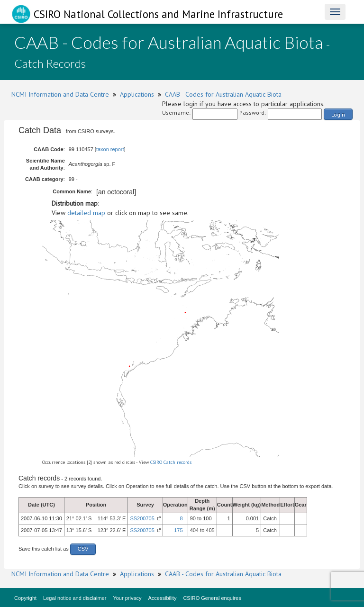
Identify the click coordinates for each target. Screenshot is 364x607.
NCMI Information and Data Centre (60, 94)
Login (338, 114)
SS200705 (142, 518)
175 (178, 530)
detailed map (86, 213)
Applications (137, 94)
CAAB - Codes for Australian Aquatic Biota (223, 94)
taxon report (110, 149)
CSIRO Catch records (171, 462)
